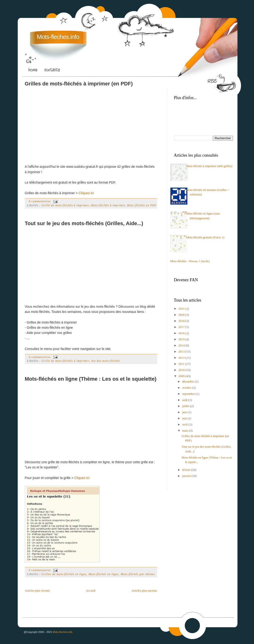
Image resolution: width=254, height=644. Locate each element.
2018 (182, 321)
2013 (182, 351)
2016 (182, 333)
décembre (189, 381)
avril (185, 424)
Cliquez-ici (86, 193)
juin (185, 412)
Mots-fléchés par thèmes (138, 574)
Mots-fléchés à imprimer (108, 205)
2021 (182, 309)
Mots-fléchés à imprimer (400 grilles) (209, 166)
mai (185, 418)
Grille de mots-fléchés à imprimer (65, 205)
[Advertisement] (65, 122)
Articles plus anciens (144, 591)
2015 (182, 339)
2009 (182, 376)
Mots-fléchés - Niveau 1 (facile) (190, 261)
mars (186, 431)
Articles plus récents (37, 591)
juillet (186, 406)
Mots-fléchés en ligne (103, 574)
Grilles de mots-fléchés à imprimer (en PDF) (79, 84)
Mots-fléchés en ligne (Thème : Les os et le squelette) (91, 379)
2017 (182, 327)
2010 (182, 370)
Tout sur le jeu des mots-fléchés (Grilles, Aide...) (84, 223)
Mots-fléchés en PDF (142, 205)
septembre (189, 394)
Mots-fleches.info (58, 37)
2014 (182, 345)
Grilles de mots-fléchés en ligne (64, 574)
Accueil (90, 591)
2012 (182, 358)
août (185, 400)
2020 (182, 315)
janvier (187, 476)
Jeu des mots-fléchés (105, 361)
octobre (187, 388)
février (187, 470)
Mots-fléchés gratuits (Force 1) (205, 237)
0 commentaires (40, 201)
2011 (182, 364)
